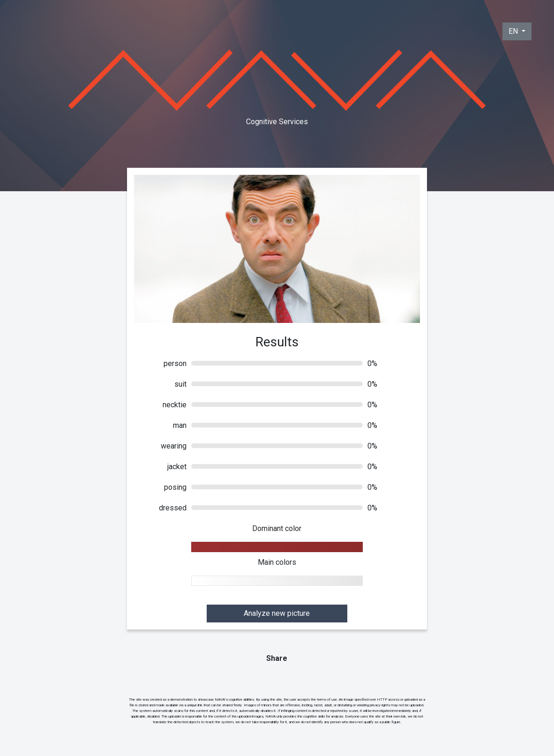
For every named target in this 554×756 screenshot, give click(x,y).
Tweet (278, 677)
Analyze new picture (277, 613)
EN (514, 31)
